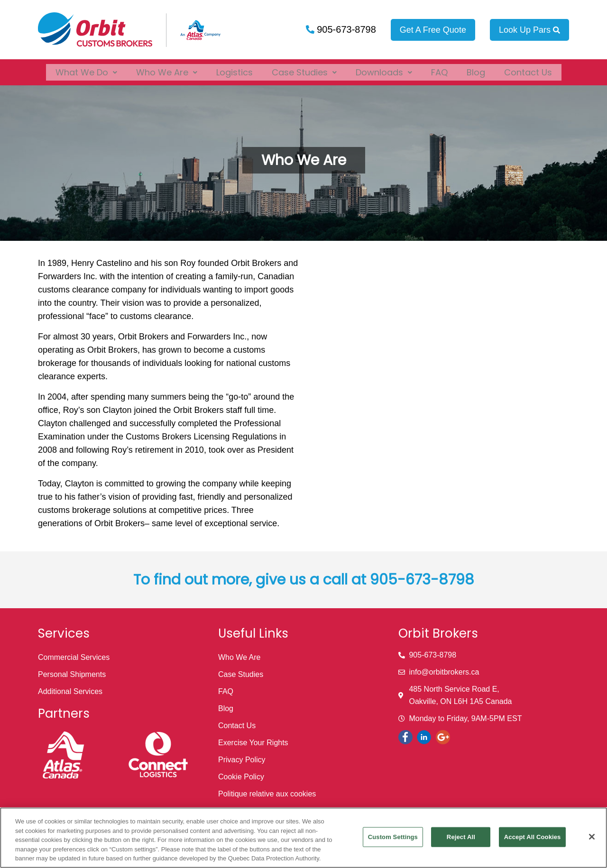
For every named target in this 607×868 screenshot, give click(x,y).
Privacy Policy (242, 760)
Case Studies (304, 69)
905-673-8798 (345, 29)
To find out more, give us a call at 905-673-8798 (304, 580)
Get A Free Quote (433, 30)
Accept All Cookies (533, 837)
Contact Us (528, 69)
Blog (476, 69)
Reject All (461, 837)
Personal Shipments (72, 674)
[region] (303, 838)
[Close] (592, 837)
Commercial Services (74, 657)
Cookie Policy (241, 777)
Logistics (235, 69)
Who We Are (167, 69)
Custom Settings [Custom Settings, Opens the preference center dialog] (393, 837)
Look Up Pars (529, 30)
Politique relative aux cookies (267, 794)
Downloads (384, 69)
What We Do (86, 69)
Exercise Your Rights (253, 743)
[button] (86, 69)
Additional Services (70, 691)
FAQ (439, 69)
